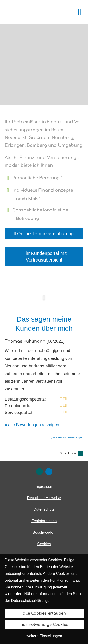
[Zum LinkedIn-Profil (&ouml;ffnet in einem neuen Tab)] (49, 472)
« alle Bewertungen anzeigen (32, 425)
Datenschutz (44, 509)
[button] (44, 300)
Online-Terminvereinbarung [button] (44, 234)
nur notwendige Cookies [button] (44, 625)
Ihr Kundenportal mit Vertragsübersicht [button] (44, 257)
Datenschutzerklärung (30, 601)
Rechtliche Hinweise (44, 498)
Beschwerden (44, 532)
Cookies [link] (44, 544)
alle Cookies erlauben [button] (44, 613)
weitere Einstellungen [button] (44, 636)
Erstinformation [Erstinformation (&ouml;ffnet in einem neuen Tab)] (44, 521)
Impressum (44, 487)
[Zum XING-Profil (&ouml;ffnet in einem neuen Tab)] (39, 472)
